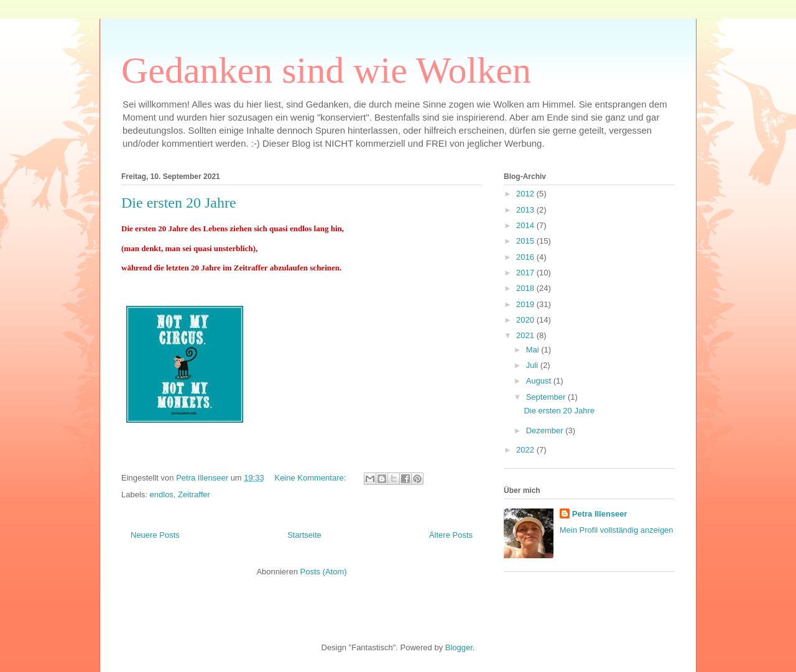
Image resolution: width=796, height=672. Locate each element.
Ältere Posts (451, 535)
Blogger (459, 647)
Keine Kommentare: (311, 478)
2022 (526, 450)
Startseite (304, 535)
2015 (526, 241)
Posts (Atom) (324, 572)
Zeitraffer (194, 495)
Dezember (546, 430)
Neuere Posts (155, 535)
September (547, 397)
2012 (526, 194)
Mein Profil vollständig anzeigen (617, 530)
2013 (526, 210)
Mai (534, 350)
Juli (533, 365)
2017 (526, 273)
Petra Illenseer (600, 514)
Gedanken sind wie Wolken (326, 70)
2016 (526, 257)
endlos (162, 495)
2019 (526, 304)
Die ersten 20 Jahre (179, 203)
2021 (526, 335)
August (540, 381)
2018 (526, 288)
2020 (526, 320)
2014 (526, 225)
